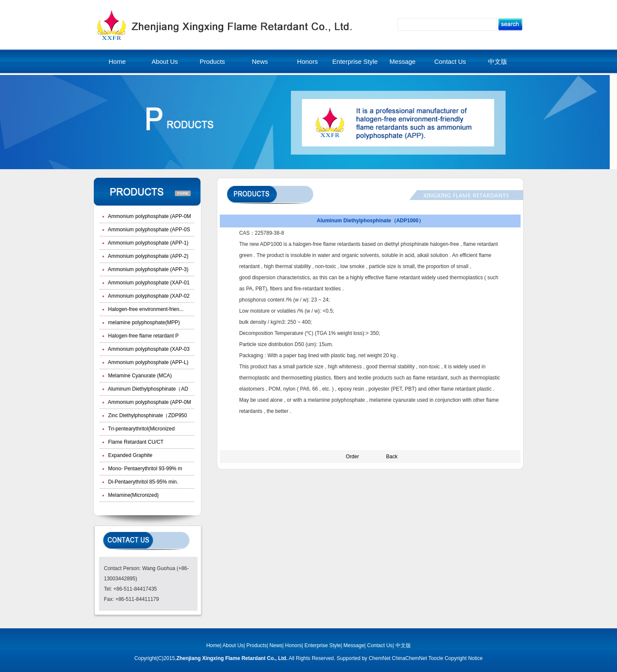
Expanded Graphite (130, 455)
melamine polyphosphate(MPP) (143, 323)
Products (212, 61)
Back (392, 457)
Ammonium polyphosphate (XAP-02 (148, 296)
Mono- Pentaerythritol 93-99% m (144, 469)
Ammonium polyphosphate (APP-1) (148, 243)
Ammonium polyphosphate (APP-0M (149, 216)
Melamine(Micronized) (133, 495)
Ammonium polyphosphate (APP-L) (148, 362)
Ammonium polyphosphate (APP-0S (148, 230)
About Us (165, 61)
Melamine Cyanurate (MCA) (139, 376)
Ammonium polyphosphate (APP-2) (148, 256)
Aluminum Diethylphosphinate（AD (147, 389)
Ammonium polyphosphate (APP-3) (148, 269)
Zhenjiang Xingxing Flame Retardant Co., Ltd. (232, 658)
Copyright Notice (464, 658)
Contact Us (450, 61)
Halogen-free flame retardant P (143, 336)
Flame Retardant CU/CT (135, 442)
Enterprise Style (355, 61)
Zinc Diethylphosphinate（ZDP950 (147, 415)
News (260, 61)
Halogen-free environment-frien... (145, 309)
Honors (307, 61)
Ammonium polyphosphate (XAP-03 (148, 349)
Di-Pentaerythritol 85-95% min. (142, 482)
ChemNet (379, 658)
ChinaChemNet (409, 658)
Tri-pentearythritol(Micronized (141, 429)
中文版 (498, 61)
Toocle (436, 658)
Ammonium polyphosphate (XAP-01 (148, 283)
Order (352, 457)
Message (403, 61)
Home (117, 61)
